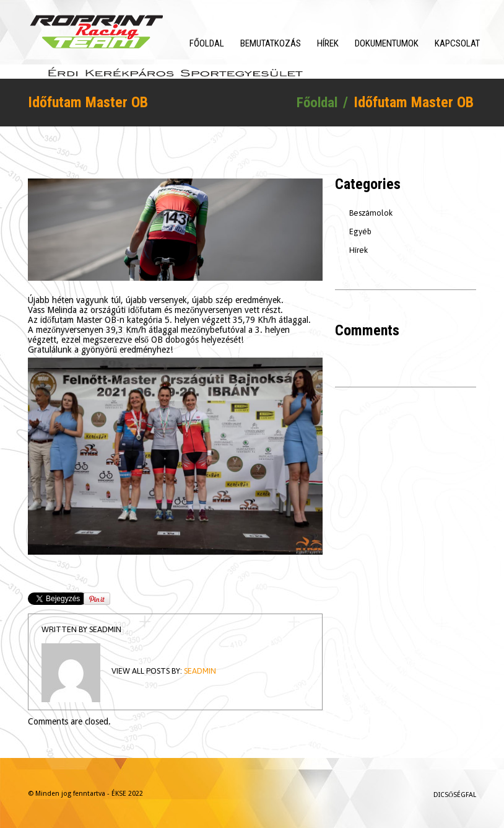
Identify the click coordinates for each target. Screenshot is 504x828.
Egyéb (360, 232)
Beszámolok (371, 214)
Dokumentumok (387, 43)
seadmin (105, 630)
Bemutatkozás (271, 43)
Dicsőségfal (455, 795)
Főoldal (207, 43)
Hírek (328, 43)
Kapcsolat (457, 43)
